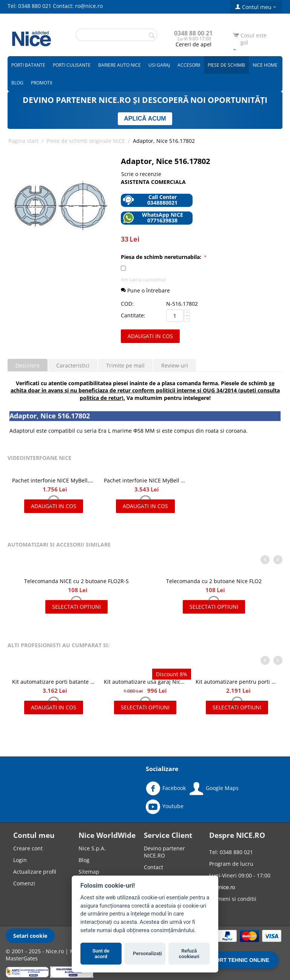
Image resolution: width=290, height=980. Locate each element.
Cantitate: (133, 315)
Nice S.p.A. (92, 848)
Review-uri (175, 365)
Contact (153, 867)
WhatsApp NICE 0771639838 (153, 218)
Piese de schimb (226, 65)
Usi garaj (159, 65)
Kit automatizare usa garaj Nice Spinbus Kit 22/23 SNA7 (145, 682)
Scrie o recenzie (141, 174)
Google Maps (214, 789)
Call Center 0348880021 (150, 200)
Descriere (28, 365)
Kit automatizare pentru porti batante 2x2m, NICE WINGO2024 (237, 682)
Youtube (165, 807)
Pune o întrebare (145, 290)
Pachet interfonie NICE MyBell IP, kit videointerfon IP (145, 480)
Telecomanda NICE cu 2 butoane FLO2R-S (76, 581)
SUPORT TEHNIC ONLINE (237, 960)
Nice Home (265, 65)
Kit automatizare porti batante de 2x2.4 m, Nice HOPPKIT (53, 682)
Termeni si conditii (233, 899)
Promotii (42, 83)
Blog (17, 83)
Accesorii (189, 65)
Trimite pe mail (125, 365)
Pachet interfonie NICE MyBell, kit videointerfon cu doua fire (53, 480)
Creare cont (28, 848)
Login (20, 860)
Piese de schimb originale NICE (86, 141)
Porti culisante (72, 65)
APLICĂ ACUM (145, 119)
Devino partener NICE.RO (164, 852)
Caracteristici (73, 365)
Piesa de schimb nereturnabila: (162, 257)
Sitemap (89, 872)
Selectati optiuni (76, 607)
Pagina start (23, 141)
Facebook (166, 789)
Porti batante (28, 65)
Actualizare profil (35, 872)
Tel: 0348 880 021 (29, 6)
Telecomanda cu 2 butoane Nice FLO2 (214, 581)
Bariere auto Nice (120, 65)
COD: (127, 304)
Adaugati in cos (150, 336)
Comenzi (24, 883)
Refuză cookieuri (189, 954)
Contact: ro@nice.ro (78, 6)
